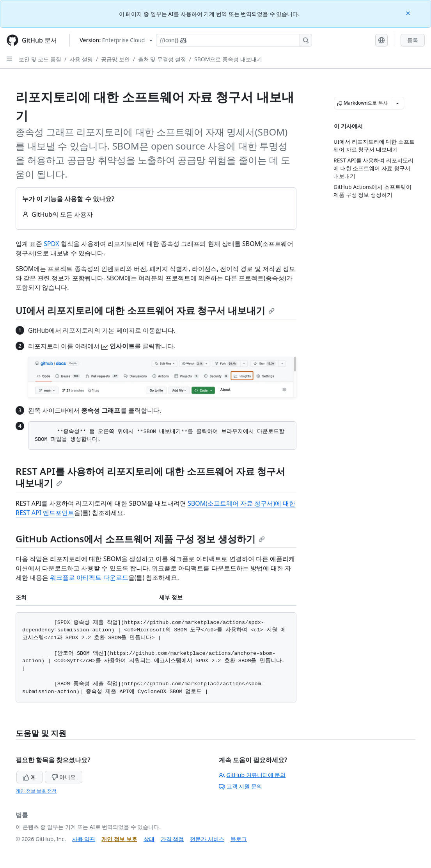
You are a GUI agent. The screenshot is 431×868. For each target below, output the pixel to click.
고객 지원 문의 (240, 786)
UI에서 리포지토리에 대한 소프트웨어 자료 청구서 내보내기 (145, 310)
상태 (149, 839)
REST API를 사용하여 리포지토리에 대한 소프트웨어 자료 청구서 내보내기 (150, 477)
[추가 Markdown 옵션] (397, 103)
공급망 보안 (115, 59)
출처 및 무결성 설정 (162, 59)
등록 (413, 40)
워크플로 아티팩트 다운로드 (89, 577)
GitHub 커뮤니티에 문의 (252, 775)
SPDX (51, 244)
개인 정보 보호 (119, 839)
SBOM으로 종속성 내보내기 (228, 59)
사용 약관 (84, 839)
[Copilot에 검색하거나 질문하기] (234, 40)
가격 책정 (172, 839)
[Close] (409, 13)
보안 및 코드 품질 (40, 59)
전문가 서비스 (207, 839)
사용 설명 (81, 59)
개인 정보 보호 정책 (36, 791)
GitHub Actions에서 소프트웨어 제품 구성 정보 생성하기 (140, 539)
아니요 (64, 777)
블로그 (239, 839)
